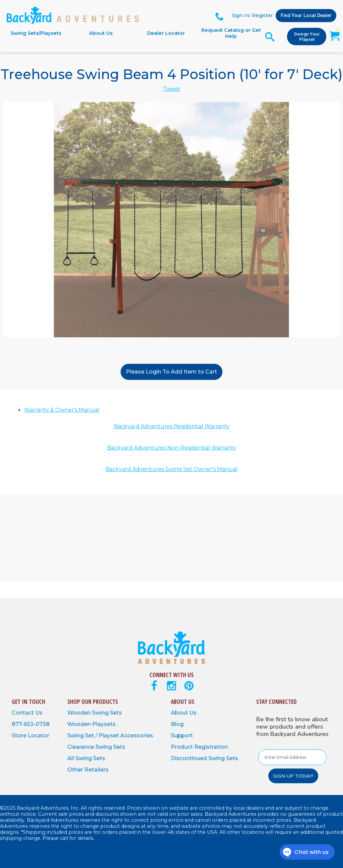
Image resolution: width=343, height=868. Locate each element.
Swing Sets (107, 713)
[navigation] (133, 33)
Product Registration (199, 747)
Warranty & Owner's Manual (62, 410)
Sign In (240, 15)
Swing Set (81, 736)
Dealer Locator (166, 33)
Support (182, 736)
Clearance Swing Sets (96, 747)
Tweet (172, 89)
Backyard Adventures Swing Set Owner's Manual (171, 469)
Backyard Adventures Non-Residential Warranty (172, 448)
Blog (177, 724)
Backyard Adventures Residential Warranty (172, 426)
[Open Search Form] (270, 37)
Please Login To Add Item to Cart (171, 372)
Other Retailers (88, 770)
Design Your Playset (307, 37)
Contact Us (27, 713)
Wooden (80, 713)
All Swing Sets (86, 758)
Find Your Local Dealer (306, 16)
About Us (101, 33)
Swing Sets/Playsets (36, 33)
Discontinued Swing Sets (204, 758)
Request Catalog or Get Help (231, 33)
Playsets (104, 724)
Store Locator (30, 736)
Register (262, 15)
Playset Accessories (126, 736)
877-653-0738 (31, 724)
